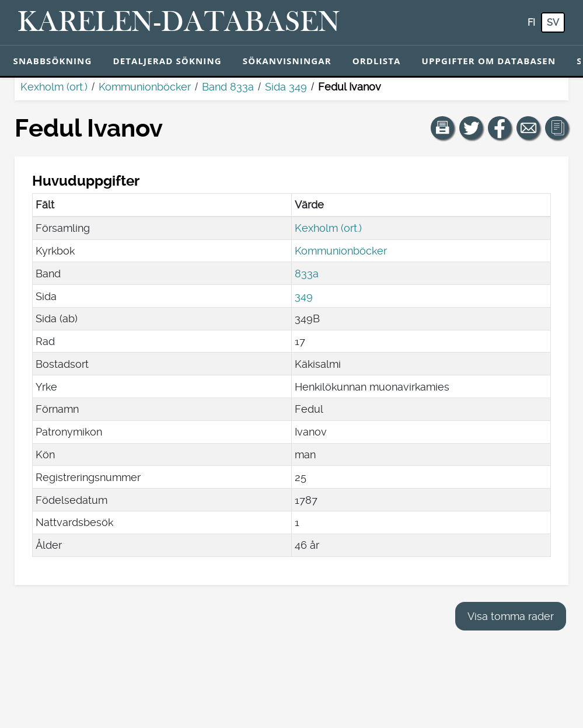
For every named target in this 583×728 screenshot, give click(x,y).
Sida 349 (286, 87)
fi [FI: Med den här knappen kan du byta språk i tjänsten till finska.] (531, 22)
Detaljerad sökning (167, 61)
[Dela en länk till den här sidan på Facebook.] (500, 128)
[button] (442, 128)
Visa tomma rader (511, 616)
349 (304, 296)
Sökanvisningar (287, 61)
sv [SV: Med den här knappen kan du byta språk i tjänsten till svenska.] (553, 22)
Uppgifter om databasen (488, 61)
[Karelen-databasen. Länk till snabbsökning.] (179, 23)
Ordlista (377, 61)
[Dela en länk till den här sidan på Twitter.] (471, 128)
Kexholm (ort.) (54, 87)
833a (307, 274)
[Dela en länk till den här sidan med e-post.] (528, 128)
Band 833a (228, 87)
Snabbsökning (53, 61)
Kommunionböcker (145, 87)
